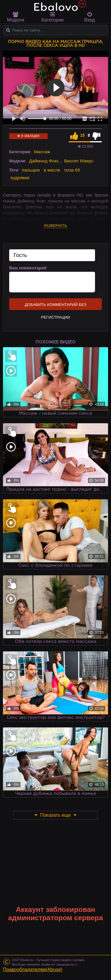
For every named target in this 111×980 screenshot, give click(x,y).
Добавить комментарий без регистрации (55, 306)
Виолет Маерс (79, 161)
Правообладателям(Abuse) (33, 970)
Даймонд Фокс (44, 161)
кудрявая (20, 178)
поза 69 (72, 170)
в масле (52, 170)
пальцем (31, 170)
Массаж (42, 152)
